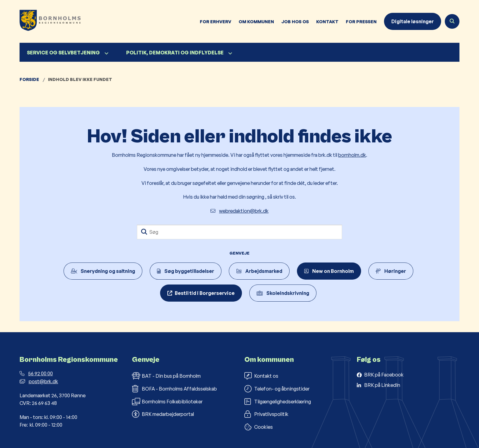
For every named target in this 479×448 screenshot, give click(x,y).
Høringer (391, 271)
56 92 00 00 (36, 373)
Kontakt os (261, 376)
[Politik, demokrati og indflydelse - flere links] (229, 53)
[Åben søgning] (452, 21)
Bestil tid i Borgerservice (205, 293)
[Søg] (239, 232)
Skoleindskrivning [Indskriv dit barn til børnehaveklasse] (283, 293)
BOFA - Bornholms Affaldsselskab (174, 389)
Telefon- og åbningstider (277, 389)
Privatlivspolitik (266, 414)
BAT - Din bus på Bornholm (166, 376)
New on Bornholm (329, 271)
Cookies (259, 427)
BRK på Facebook (384, 375)
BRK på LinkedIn (382, 385)
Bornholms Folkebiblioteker (167, 402)
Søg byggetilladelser (186, 271)
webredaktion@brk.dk (239, 211)
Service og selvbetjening (63, 53)
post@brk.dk (39, 381)
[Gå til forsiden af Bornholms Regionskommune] (50, 21)
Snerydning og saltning (103, 271)
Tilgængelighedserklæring (278, 402)
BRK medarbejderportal (163, 414)
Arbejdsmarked (259, 271)
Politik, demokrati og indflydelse (175, 53)
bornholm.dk (352, 155)
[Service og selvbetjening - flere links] (106, 53)
